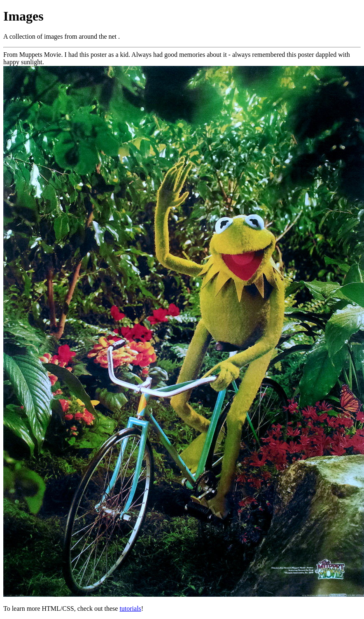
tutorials (130, 608)
